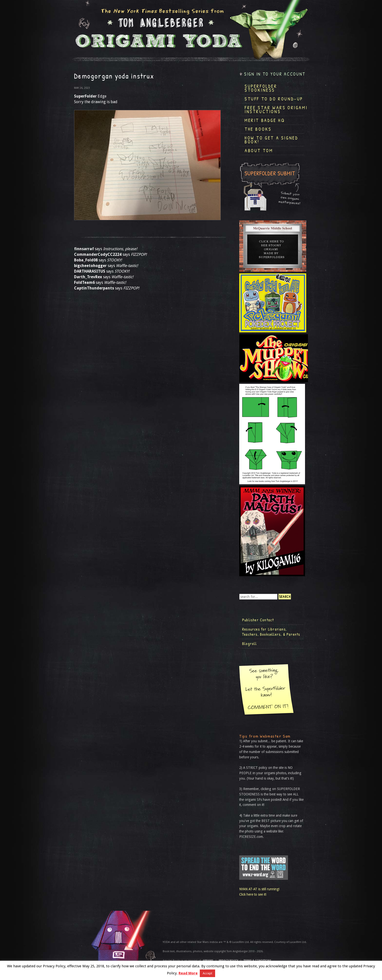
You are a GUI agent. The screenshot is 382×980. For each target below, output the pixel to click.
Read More (188, 973)
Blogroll (250, 643)
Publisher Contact (258, 620)
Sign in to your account (275, 74)
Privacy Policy (228, 961)
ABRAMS (208, 961)
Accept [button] (207, 973)
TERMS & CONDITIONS (257, 961)
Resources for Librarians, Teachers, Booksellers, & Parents (271, 632)
